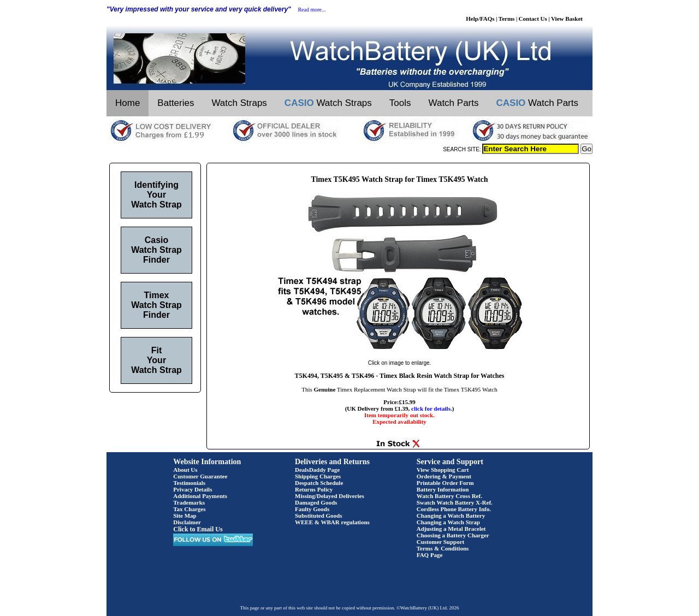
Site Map (185, 516)
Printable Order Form (445, 483)
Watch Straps (239, 103)
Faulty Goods (312, 509)
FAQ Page (430, 555)
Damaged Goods (316, 502)
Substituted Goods (319, 516)
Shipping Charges (318, 476)
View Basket (567, 19)
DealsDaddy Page (317, 470)
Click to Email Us (198, 529)
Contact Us (533, 19)
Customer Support (441, 542)
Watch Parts (454, 103)
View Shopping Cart (443, 470)
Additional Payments (200, 496)
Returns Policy (314, 489)
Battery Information (443, 489)
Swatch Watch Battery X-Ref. (455, 502)
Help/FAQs (480, 19)
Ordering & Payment (444, 476)
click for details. (432, 408)
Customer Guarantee (200, 476)
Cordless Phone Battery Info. (454, 509)
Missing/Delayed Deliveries (330, 496)
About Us (185, 470)
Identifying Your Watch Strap (156, 195)
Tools (400, 103)
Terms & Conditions (443, 548)
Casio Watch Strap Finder (156, 250)
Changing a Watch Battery (451, 516)
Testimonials (189, 483)
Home (128, 103)
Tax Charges (189, 509)
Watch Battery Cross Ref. (449, 496)
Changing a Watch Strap (448, 522)
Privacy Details (192, 489)
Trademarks (189, 502)
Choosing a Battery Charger (453, 535)
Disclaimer (187, 522)
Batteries (176, 103)
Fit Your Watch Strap (156, 360)
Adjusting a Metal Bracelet (451, 529)
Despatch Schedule (319, 483)
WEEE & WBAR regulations (332, 522)
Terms (507, 19)
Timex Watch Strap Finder (156, 305)
